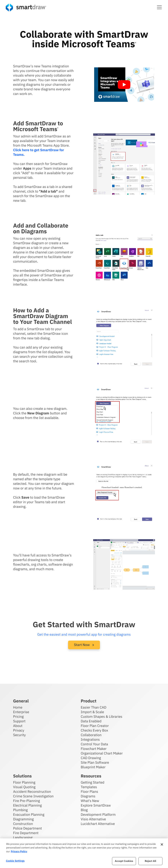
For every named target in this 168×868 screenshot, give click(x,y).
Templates (89, 787)
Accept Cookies (124, 861)
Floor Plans (89, 792)
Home (18, 707)
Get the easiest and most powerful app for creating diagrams (84, 634)
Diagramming (23, 819)
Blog (84, 810)
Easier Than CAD (94, 707)
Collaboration (91, 735)
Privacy (19, 730)
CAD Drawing (91, 758)
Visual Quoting (24, 787)
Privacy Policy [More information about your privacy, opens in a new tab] (19, 851)
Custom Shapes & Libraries (102, 717)
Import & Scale (92, 712)
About (18, 726)
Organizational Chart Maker (102, 753)
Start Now (84, 645)
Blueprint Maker (93, 767)
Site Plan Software (95, 762)
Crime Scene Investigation (33, 796)
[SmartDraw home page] (26, 8)
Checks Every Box (94, 730)
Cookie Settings (15, 861)
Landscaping (23, 837)
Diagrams (88, 796)
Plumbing (20, 810)
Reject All (151, 861)
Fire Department (26, 833)
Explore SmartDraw (96, 805)
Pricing (18, 717)
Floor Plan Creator (95, 726)
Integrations (90, 739)
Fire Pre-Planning (26, 801)
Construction (23, 824)
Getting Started (93, 782)
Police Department (27, 828)
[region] (84, 853)
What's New (90, 801)
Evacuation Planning (29, 815)
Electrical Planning (27, 805)
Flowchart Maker (94, 749)
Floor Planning (24, 782)
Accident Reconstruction (32, 792)
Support (19, 721)
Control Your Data (94, 744)
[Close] (162, 844)
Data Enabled (91, 721)
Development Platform (98, 815)
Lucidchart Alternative (98, 824)
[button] (159, 7)
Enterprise (21, 712)
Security (19, 735)
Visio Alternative (93, 819)
